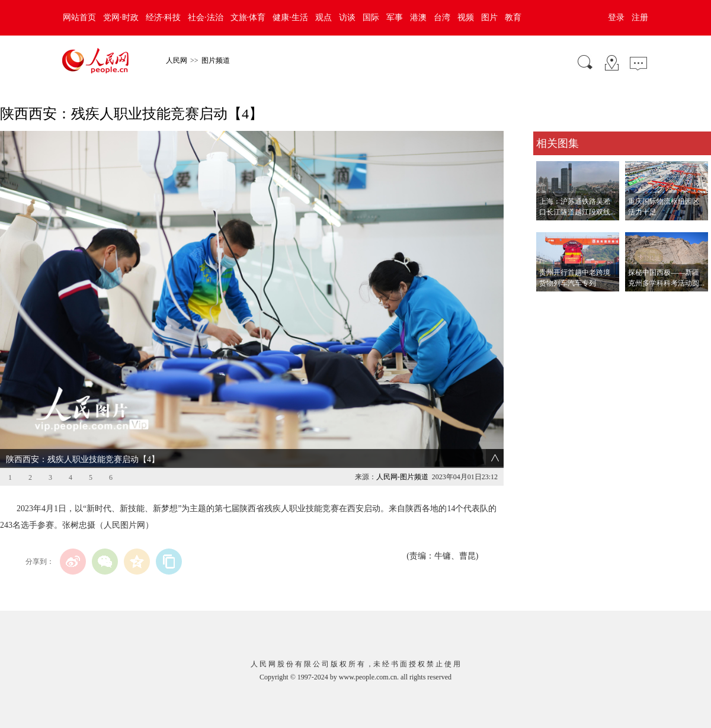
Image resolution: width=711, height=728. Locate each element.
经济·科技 (164, 17)
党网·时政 (121, 17)
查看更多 (550, 304)
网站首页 (79, 17)
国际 (371, 17)
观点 (324, 17)
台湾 (442, 17)
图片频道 (216, 60)
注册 (640, 17)
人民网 (177, 60)
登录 (616, 17)
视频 (466, 17)
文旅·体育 (248, 17)
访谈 (347, 17)
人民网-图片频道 (402, 477)
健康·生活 (290, 17)
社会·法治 (206, 17)
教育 (513, 17)
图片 (489, 17)
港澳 (418, 17)
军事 (395, 17)
